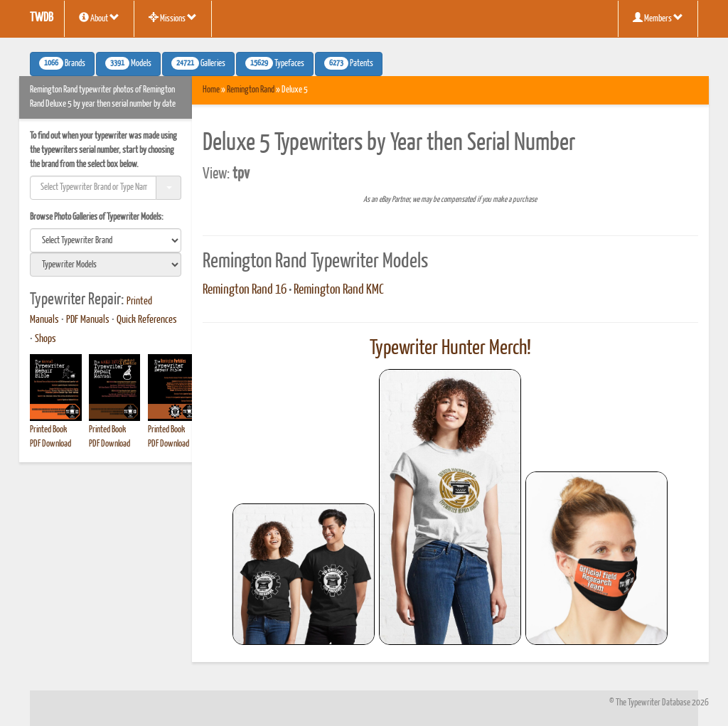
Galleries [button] (198, 63)
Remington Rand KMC (339, 290)
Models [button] (128, 63)
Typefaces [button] (275, 63)
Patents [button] (349, 63)
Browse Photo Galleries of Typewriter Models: (97, 217)
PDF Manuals (88, 320)
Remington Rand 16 (245, 290)
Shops (45, 339)
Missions (173, 18)
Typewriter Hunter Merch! (450, 348)
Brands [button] (62, 63)
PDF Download (50, 444)
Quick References (147, 320)
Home (211, 90)
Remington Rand (251, 90)
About (99, 18)
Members (658, 18)
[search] (106, 240)
